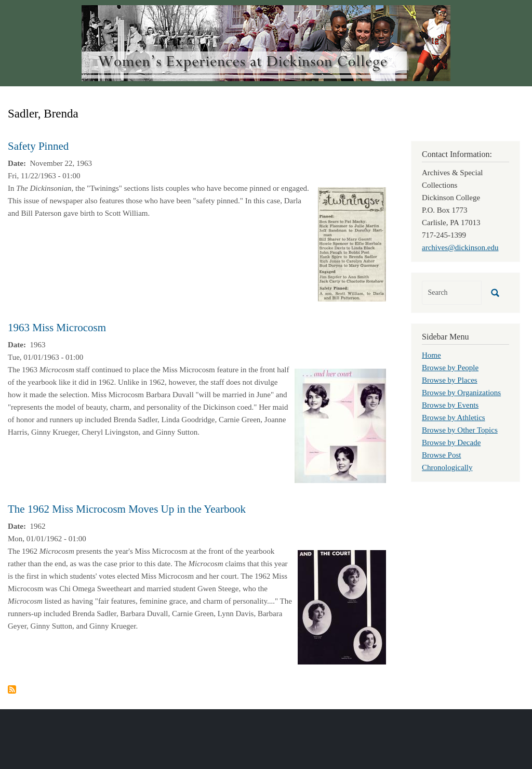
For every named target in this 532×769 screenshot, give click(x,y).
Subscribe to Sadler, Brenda (12, 689)
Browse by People (450, 368)
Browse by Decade (451, 442)
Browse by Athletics (454, 418)
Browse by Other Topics (460, 430)
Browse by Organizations (461, 393)
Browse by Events (450, 405)
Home (431, 355)
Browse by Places (450, 380)
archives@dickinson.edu (460, 247)
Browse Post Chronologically (447, 461)
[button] (352, 243)
